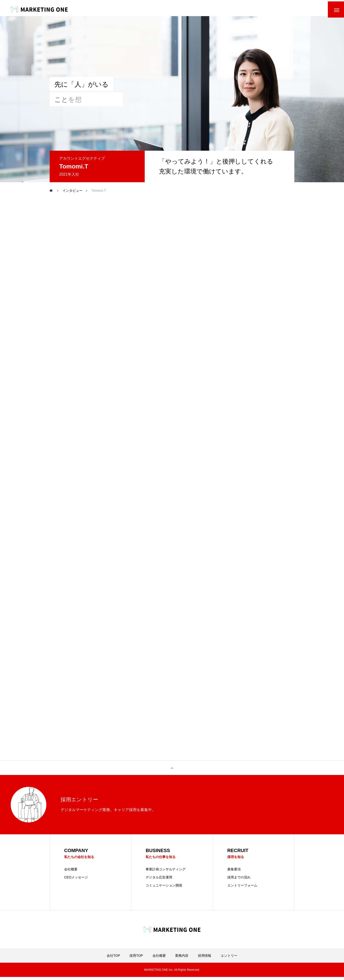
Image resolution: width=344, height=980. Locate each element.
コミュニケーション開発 (164, 888)
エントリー (229, 959)
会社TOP (113, 959)
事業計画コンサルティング (166, 872)
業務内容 (182, 959)
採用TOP (136, 959)
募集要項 (234, 872)
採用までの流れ (239, 880)
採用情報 (205, 959)
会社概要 (71, 872)
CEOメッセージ (76, 880)
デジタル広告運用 (159, 880)
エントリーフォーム (242, 888)
